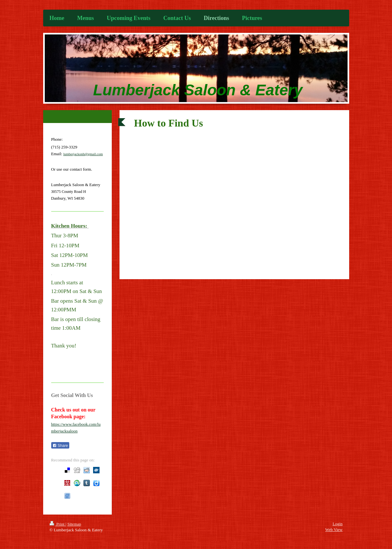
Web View (334, 530)
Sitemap (74, 524)
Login (337, 524)
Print (58, 524)
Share (60, 446)
